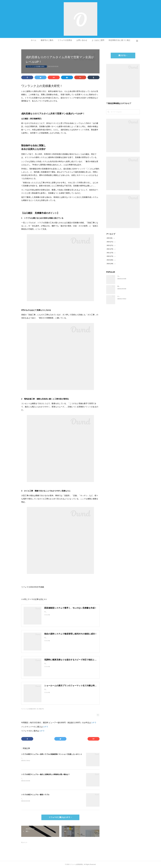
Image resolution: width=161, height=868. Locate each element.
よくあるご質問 (98, 40)
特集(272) (41, 709)
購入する (122, 55)
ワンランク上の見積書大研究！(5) (30, 709)
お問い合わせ (82, 40)
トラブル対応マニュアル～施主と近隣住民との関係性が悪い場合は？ (46, 774)
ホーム (34, 40)
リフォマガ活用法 (65, 40)
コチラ (94, 723)
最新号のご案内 (47, 40)
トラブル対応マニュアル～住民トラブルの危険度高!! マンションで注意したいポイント (52, 754)
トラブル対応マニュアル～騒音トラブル (35, 795)
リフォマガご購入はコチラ (59, 817)
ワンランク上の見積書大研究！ (36, 66)
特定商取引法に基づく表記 (119, 40)
